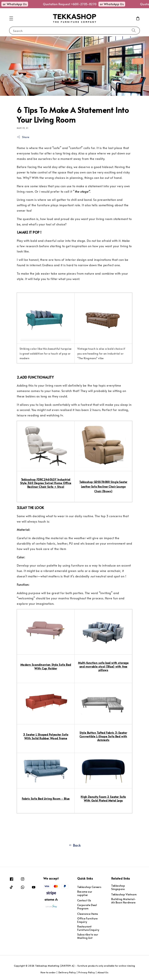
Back (74, 845)
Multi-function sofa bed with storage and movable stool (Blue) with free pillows (103, 666)
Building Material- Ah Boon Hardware (124, 901)
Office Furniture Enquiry (87, 920)
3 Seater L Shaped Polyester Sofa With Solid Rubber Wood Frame (46, 736)
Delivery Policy (67, 972)
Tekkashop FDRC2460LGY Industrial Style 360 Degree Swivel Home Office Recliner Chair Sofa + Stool (46, 483)
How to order (48, 972)
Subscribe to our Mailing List (88, 936)
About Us (103, 972)
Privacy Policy (87, 972)
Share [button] (23, 137)
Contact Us (84, 900)
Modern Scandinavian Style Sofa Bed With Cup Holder (46, 666)
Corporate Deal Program (87, 907)
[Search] (134, 30)
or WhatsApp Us (18, 4)
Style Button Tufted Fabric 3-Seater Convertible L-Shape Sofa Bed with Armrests (103, 736)
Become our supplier (85, 893)
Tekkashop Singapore (118, 887)
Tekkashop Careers (89, 887)
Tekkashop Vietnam (124, 894)
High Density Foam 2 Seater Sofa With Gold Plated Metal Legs (103, 798)
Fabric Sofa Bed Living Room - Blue (46, 798)
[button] (11, 18)
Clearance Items (88, 914)
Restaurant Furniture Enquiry (88, 928)
